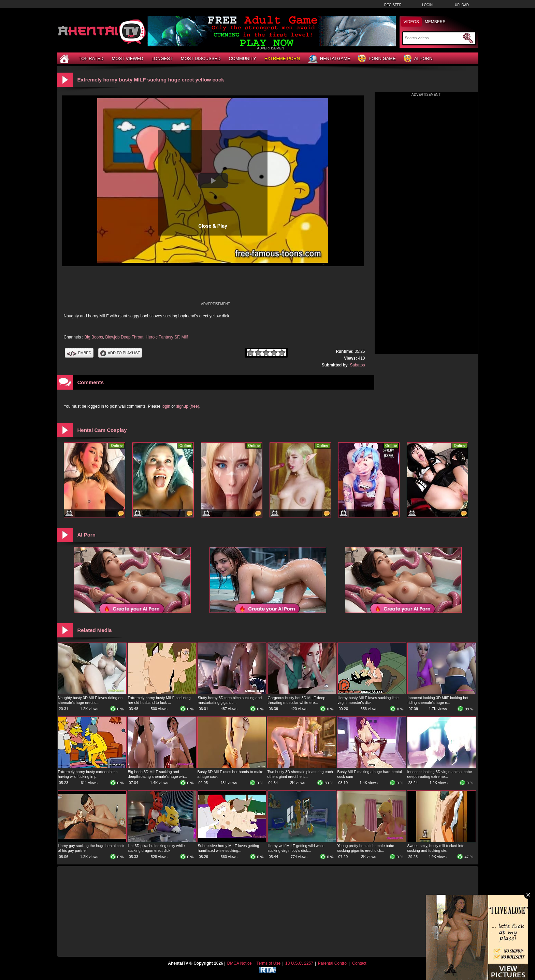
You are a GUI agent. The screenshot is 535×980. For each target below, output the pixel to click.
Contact (359, 963)
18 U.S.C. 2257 (299, 963)
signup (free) (187, 406)
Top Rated (91, 58)
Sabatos (357, 365)
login (166, 406)
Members (435, 22)
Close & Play (213, 226)
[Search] (433, 38)
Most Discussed (201, 58)
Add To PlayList (120, 353)
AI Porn (418, 59)
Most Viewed (127, 58)
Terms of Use (268, 963)
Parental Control (333, 963)
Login (427, 5)
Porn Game (377, 59)
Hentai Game (329, 59)
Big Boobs (94, 337)
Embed (79, 353)
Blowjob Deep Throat (125, 337)
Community (243, 58)
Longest (162, 58)
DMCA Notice (240, 963)
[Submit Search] (468, 38)
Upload (462, 5)
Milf (185, 337)
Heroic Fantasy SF (162, 337)
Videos (411, 22)
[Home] (65, 58)
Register (393, 5)
